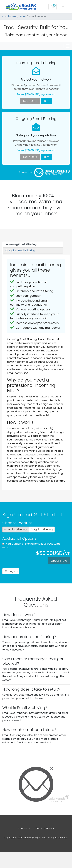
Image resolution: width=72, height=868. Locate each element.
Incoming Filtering (16, 529)
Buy (46, 101)
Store (23, 16)
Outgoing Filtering (42, 529)
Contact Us (24, 828)
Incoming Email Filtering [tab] (21, 244)
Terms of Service (45, 828)
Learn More (30, 101)
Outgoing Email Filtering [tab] (20, 250)
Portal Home (9, 16)
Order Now (59, 561)
